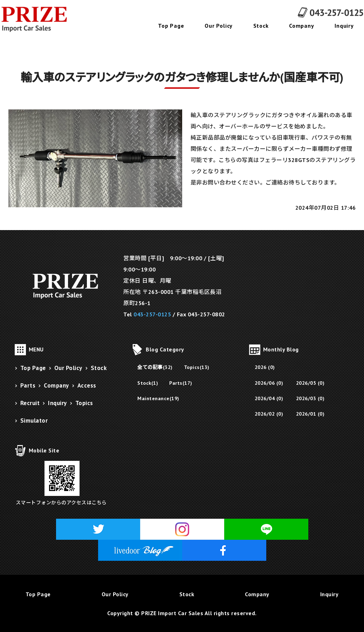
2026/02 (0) (269, 414)
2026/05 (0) (310, 383)
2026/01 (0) (310, 414)
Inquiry (344, 26)
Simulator (34, 421)
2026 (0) (265, 367)
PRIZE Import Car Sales (172, 613)
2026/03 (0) (310, 398)
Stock (261, 26)
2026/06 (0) (269, 383)
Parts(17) (181, 383)
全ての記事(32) (155, 367)
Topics (84, 403)
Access (87, 385)
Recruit (30, 403)
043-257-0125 (152, 314)
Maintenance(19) (158, 398)
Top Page (171, 26)
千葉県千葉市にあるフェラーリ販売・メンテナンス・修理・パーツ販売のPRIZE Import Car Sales (39, 19)
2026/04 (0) (269, 398)
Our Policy (219, 26)
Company (302, 26)
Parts (28, 385)
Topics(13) (197, 367)
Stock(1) (148, 383)
